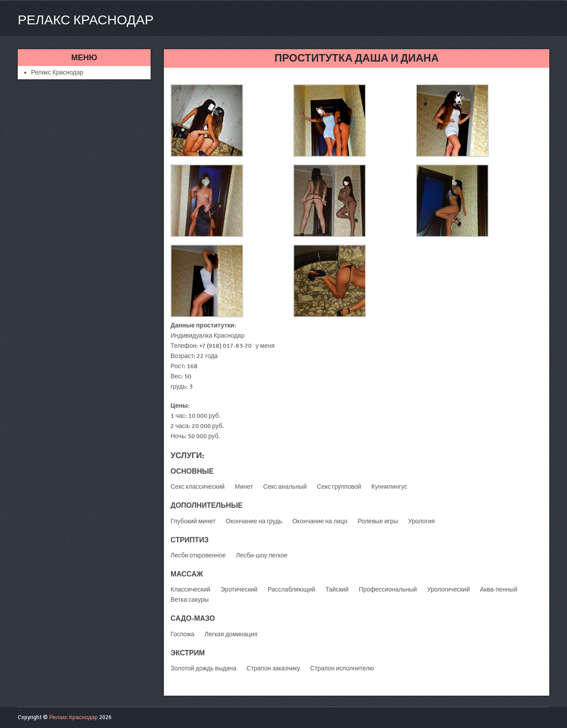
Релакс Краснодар (86, 20)
